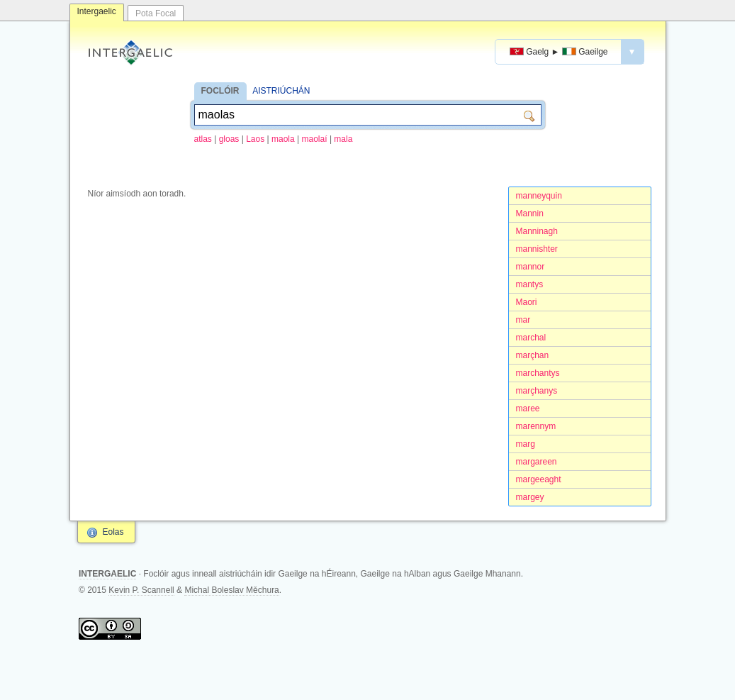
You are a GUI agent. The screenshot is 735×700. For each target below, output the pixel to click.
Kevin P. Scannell (141, 590)
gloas (229, 139)
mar (523, 320)
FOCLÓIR (220, 91)
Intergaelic (97, 11)
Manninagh (537, 231)
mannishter (537, 249)
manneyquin (539, 196)
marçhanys (537, 391)
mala (343, 139)
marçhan (533, 355)
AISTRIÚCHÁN (281, 91)
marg (526, 444)
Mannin (530, 213)
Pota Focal (156, 13)
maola (283, 139)
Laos (255, 139)
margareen (537, 462)
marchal (531, 338)
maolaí (315, 139)
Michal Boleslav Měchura (231, 590)
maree (528, 409)
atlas (203, 139)
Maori (527, 302)
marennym (536, 426)
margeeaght (539, 479)
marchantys (538, 373)
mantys (530, 284)
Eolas (113, 532)
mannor (531, 267)
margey (530, 497)
